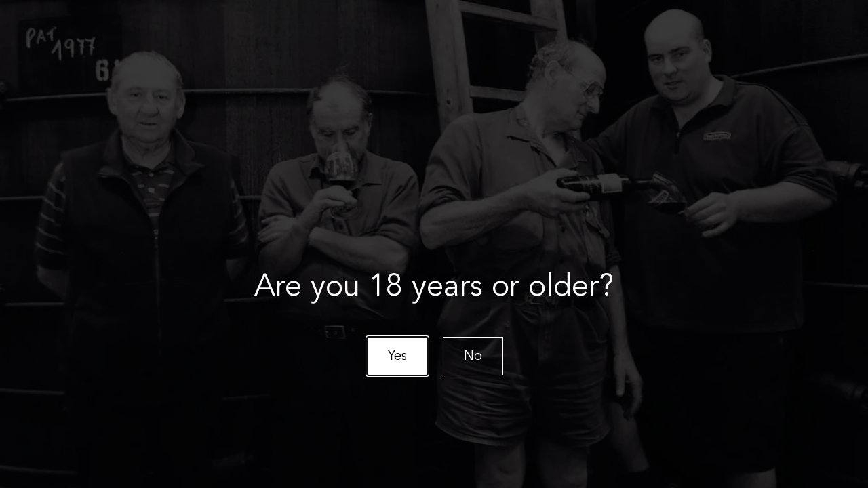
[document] (434, 244)
